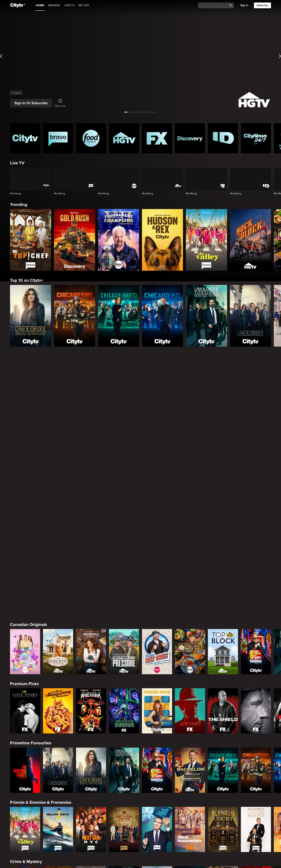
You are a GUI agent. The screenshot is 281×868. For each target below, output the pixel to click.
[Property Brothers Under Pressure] (124, 390)
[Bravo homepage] (58, 138)
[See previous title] (7, 56)
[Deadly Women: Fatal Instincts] (256, 628)
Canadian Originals (28, 363)
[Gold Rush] (74, 240)
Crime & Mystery (26, 600)
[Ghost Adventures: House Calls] (124, 805)
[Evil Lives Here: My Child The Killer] (58, 628)
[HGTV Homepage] (124, 138)
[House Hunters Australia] (124, 687)
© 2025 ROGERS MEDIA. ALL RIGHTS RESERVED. (34, 858)
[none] (14, 848)
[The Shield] (223, 450)
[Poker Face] (157, 450)
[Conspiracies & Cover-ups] (25, 805)
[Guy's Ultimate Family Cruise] (223, 746)
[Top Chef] (31, 240)
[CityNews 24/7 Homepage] (256, 138)
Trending (19, 205)
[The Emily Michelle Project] (91, 390)
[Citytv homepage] (25, 138)
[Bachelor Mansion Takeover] (190, 509)
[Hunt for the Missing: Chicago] (157, 628)
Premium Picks (24, 423)
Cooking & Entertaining (33, 719)
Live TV (17, 163)
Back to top (259, 858)
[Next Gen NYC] (91, 568)
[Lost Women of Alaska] (190, 628)
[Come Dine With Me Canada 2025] (190, 390)
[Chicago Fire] (74, 316)
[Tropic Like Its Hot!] (58, 687)
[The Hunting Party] (25, 509)
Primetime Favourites (31, 482)
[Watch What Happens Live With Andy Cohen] (157, 568)
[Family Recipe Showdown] (256, 746)
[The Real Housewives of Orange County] (190, 568)
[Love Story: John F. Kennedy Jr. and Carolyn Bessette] (25, 450)
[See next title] (274, 56)
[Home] (18, 5)
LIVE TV (69, 5)
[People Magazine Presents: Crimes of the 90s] (223, 628)
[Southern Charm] (124, 568)
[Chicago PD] (162, 316)
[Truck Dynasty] (223, 805)
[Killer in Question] (91, 628)
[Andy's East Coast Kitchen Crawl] (157, 390)
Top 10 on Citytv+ (27, 280)
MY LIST (84, 5)
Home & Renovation (29, 660)
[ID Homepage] (223, 138)
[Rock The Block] (250, 240)
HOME (40, 5)
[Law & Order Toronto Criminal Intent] (206, 316)
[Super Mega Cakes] (190, 746)
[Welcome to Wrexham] (91, 450)
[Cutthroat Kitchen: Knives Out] (91, 746)
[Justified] (190, 450)
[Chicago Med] (119, 316)
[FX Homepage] (157, 138)
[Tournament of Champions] (119, 240)
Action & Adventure (29, 778)
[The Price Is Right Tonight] (256, 390)
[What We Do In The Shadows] (124, 450)
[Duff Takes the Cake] (157, 746)
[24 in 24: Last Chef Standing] (25, 746)
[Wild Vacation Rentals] (256, 687)
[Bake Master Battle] (25, 390)
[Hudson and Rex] (162, 240)
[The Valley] (206, 240)
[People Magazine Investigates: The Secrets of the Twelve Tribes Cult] (124, 628)
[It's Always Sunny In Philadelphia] (58, 450)
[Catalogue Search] (214, 5)
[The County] (58, 390)
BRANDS (54, 5)
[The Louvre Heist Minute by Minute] (58, 805)
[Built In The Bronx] (157, 805)
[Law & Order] (250, 316)
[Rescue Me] (256, 450)
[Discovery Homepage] (190, 138)
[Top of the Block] (223, 390)
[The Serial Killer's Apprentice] (190, 805)
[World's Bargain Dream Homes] (25, 687)
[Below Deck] (58, 568)
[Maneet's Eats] (58, 746)
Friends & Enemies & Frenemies (41, 541)
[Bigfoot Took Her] (91, 805)
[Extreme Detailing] (256, 805)
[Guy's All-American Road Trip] (124, 746)
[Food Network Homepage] (91, 138)
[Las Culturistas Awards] (256, 568)
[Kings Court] (223, 568)
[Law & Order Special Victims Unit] (31, 316)
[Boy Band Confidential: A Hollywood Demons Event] (25, 628)
